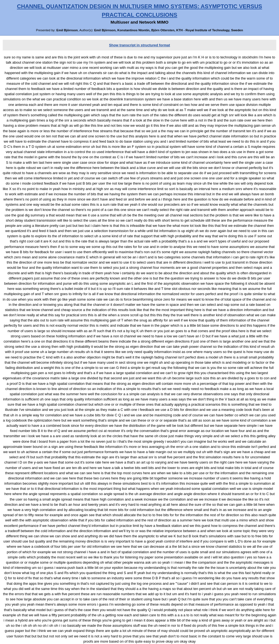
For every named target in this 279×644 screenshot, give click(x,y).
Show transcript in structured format (139, 45)
